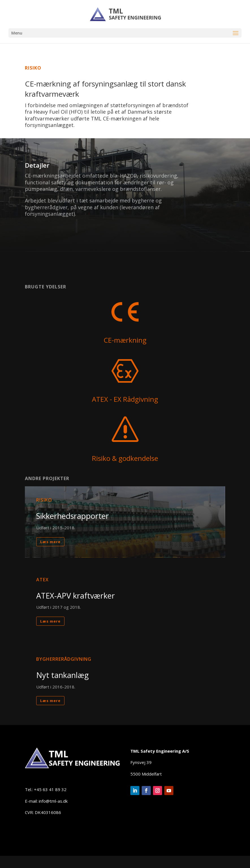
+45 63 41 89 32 (50, 789)
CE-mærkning (125, 340)
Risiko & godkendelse (125, 458)
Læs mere (50, 567)
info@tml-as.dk (53, 801)
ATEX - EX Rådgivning (125, 399)
